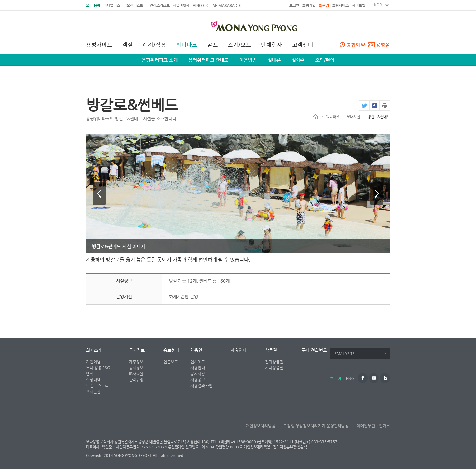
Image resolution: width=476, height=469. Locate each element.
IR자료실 (136, 374)
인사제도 (198, 362)
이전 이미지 (99, 193)
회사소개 (94, 350)
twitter (364, 106)
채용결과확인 (201, 386)
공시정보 (136, 368)
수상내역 (93, 380)
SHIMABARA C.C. (228, 5)
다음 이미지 (377, 193)
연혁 (90, 374)
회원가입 (309, 5)
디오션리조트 (133, 5)
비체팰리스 (112, 5)
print (385, 106)
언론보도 (171, 362)
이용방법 (248, 60)
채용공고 (198, 380)
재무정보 (136, 362)
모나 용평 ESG (98, 368)
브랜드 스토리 (97, 386)
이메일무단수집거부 (373, 426)
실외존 (298, 60)
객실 (128, 45)
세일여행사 (181, 5)
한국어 (336, 379)
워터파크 (187, 45)
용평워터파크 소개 (160, 60)
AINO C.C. (201, 5)
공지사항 (198, 374)
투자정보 (137, 350)
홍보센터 (171, 350)
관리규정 (136, 380)
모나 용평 (93, 5)
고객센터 (303, 45)
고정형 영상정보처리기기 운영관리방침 (316, 426)
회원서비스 (340, 5)
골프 (213, 45)
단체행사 (272, 45)
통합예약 (356, 45)
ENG (350, 379)
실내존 (274, 60)
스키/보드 (239, 45)
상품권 (271, 350)
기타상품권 (274, 368)
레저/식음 (155, 45)
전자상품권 (274, 362)
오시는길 (93, 392)
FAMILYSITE (345, 354)
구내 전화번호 (314, 350)
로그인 (294, 5)
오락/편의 (325, 60)
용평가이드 (99, 45)
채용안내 (198, 350)
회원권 (324, 5)
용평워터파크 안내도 (208, 60)
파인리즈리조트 (158, 5)
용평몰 (383, 45)
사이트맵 (359, 5)
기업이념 (93, 362)
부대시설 (353, 117)
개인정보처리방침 (260, 426)
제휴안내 (239, 350)
